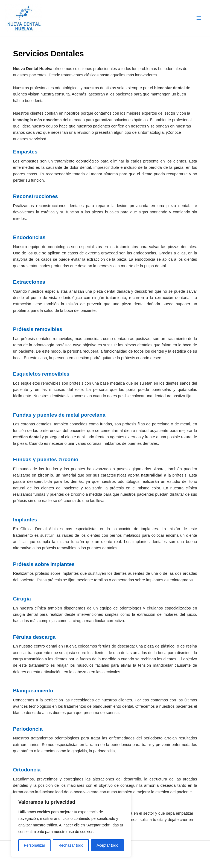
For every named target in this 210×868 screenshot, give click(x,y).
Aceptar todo (107, 845)
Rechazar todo (71, 845)
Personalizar (34, 845)
